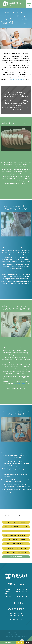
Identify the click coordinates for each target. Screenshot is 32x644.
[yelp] (21, 620)
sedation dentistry (19, 384)
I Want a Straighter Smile (16, 544)
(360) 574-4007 (16, 609)
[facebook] (10, 620)
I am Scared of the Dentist (16, 548)
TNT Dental (24, 636)
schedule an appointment (17, 79)
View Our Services (16, 557)
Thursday (8, 596)
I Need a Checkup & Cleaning (16, 522)
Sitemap (10, 635)
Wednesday (9, 594)
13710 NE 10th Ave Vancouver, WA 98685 (16, 615)
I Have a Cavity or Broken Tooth (16, 531)
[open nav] (29, 4)
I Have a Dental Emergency (16, 553)
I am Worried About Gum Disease (16, 527)
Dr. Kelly (5, 272)
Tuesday (8, 592)
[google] (14, 620)
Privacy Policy (18, 635)
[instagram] (18, 620)
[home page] (11, 4)
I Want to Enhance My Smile (16, 540)
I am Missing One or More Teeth (16, 535)
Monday (8, 589)
